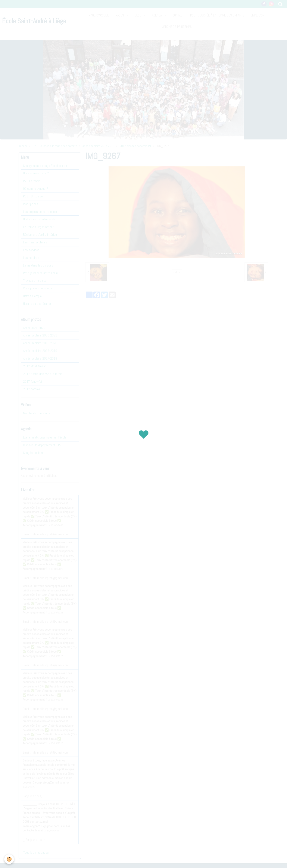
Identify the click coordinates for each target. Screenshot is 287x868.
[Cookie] (9, 859)
